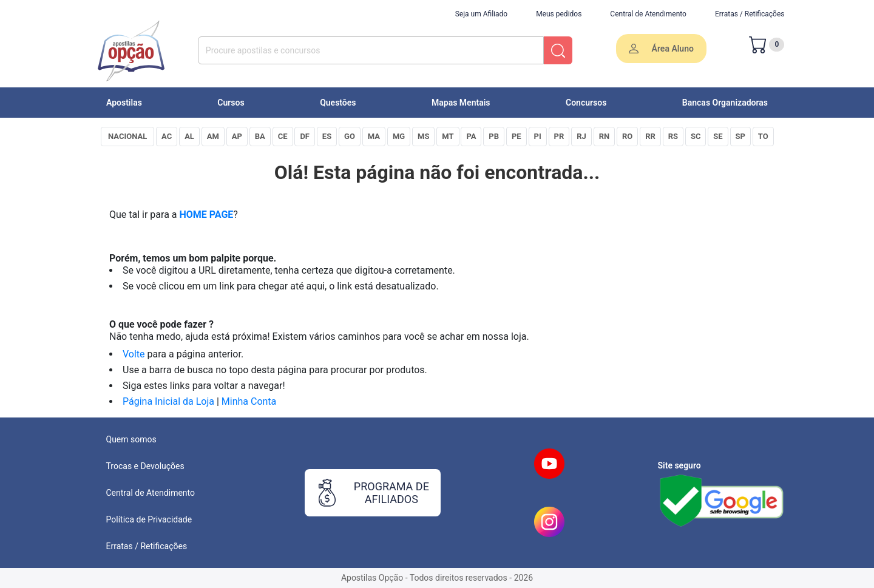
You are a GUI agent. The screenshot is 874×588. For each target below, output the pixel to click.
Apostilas (124, 103)
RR (650, 136)
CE (283, 136)
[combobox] (371, 50)
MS (423, 136)
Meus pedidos (559, 14)
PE (517, 136)
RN (605, 136)
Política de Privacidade (149, 519)
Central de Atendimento (648, 14)
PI (538, 136)
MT (448, 136)
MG (399, 136)
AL (189, 136)
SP (740, 136)
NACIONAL (127, 136)
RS (673, 136)
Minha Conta (249, 401)
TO (763, 136)
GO (350, 136)
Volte (134, 354)
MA (374, 136)
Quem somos (131, 439)
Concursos (586, 103)
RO (627, 136)
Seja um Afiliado (481, 14)
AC (167, 136)
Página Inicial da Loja (168, 401)
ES (327, 136)
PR (559, 136)
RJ (581, 136)
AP (237, 136)
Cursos (231, 103)
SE (718, 136)
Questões (338, 103)
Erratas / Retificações (750, 14)
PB (494, 136)
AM (213, 136)
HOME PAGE (207, 215)
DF (305, 136)
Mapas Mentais (461, 103)
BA (260, 136)
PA (471, 136)
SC (696, 136)
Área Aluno (661, 49)
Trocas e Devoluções (145, 466)
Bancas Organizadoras (725, 103)
